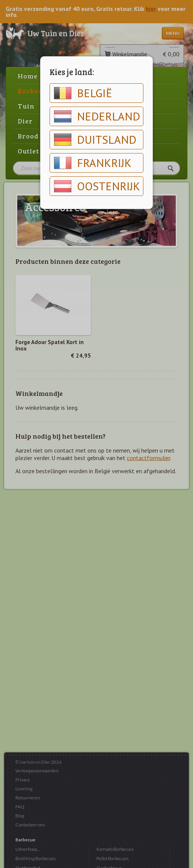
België (83, 93)
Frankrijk (93, 163)
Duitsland (95, 140)
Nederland (97, 116)
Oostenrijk (97, 186)
